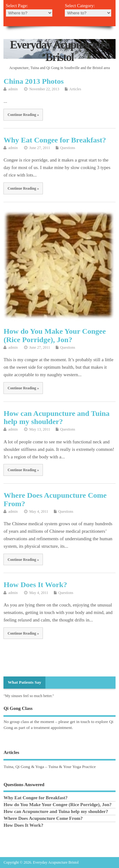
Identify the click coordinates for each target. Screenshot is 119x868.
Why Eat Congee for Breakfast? (55, 140)
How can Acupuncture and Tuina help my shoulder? (56, 417)
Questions (68, 148)
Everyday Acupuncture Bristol (59, 51)
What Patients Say (25, 682)
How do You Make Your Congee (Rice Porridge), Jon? (54, 335)
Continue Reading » (23, 115)
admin (13, 89)
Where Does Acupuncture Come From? (43, 818)
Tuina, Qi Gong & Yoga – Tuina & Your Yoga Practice (49, 767)
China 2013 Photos (34, 81)
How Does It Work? (35, 585)
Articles (75, 89)
